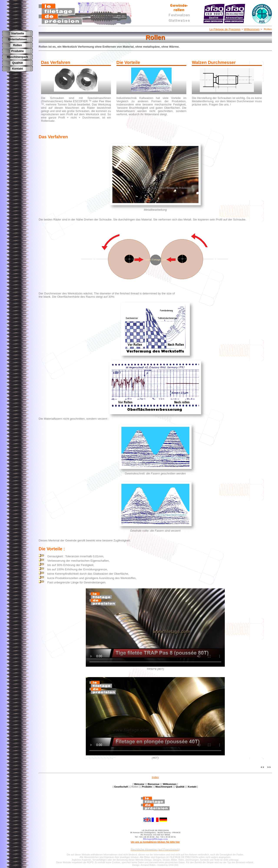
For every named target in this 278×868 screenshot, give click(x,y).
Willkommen (252, 29)
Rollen (17, 45)
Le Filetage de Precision (225, 29)
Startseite (17, 33)
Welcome (139, 784)
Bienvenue (154, 784)
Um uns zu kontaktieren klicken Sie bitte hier (155, 842)
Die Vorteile (50, 549)
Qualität (18, 63)
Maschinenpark (17, 57)
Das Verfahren (53, 137)
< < (262, 767)
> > (269, 767)
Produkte (18, 51)
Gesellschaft (121, 787)
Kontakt (18, 69)
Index (155, 777)
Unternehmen (18, 39)
